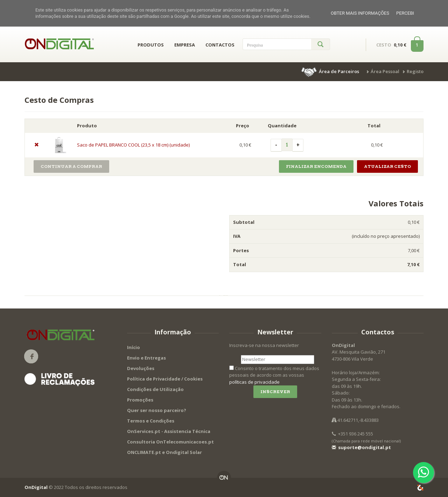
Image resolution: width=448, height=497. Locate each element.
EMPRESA (185, 45)
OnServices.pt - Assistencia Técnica (169, 431)
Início (134, 347)
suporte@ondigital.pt (361, 447)
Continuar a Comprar (71, 166)
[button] (331, 71)
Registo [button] (415, 71)
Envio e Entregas (146, 358)
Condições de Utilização (155, 389)
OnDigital (36, 487)
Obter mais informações (360, 13)
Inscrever (275, 392)
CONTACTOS (220, 45)
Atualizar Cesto (387, 166)
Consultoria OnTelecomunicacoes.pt (170, 442)
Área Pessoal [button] (385, 71)
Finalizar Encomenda (316, 166)
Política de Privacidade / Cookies (165, 379)
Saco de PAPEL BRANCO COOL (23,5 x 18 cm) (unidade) (133, 145)
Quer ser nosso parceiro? (157, 410)
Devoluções (141, 368)
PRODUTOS (151, 45)
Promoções (140, 400)
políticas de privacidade (254, 382)
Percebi (405, 13)
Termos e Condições (151, 421)
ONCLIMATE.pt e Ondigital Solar (164, 452)
